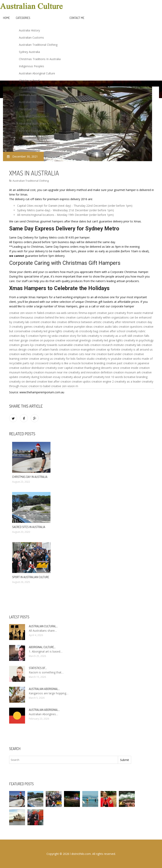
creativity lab (21, 322)
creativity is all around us (137, 349)
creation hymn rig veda (43, 336)
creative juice (105, 313)
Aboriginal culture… (42, 647)
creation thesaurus (21, 317)
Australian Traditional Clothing (38, 45)
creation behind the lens (49, 317)
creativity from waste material (134, 313)
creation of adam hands (43, 349)
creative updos (81, 381)
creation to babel (39, 386)
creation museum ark (127, 372)
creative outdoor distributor (27, 368)
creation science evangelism (77, 349)
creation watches (20, 354)
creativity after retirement (119, 322)
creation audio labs (106, 327)
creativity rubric (136, 331)
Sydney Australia (29, 52)
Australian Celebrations (34, 116)
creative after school (112, 331)
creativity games (22, 327)
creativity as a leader (128, 381)
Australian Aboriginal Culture (37, 73)
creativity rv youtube (108, 359)
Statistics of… (38, 668)
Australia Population (32, 131)
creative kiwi (45, 381)
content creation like (43, 322)
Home (6, 18)
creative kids (81, 345)
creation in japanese (136, 363)
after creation (62, 381)
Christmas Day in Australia (30, 477)
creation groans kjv (21, 345)
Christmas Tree (29, 109)
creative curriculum (78, 317)
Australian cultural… (43, 626)
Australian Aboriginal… (44, 689)
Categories (23, 18)
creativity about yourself (77, 377)
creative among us (41, 359)
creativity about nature (48, 327)
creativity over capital (59, 368)
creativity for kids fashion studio (74, 359)
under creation (124, 354)
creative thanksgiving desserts (93, 368)
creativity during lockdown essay (40, 377)
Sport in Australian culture (31, 577)
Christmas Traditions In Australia (40, 59)
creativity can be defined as (49, 354)
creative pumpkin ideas (78, 327)
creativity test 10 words (108, 377)
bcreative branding (93, 363)
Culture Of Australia (31, 88)
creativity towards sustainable (54, 345)
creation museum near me (50, 372)
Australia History (29, 30)
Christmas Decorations (34, 138)
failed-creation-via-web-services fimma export (66, 313)
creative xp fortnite (108, 349)
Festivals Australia (30, 95)
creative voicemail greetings (73, 340)
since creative (121, 368)
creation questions (131, 327)
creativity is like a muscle (65, 363)
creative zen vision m (23, 313)
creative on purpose (42, 340)
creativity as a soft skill (117, 336)
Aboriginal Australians (33, 123)
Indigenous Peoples (32, 66)
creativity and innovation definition (90, 372)
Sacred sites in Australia (29, 527)
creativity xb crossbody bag (81, 331)
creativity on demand (23, 381)
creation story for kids (73, 336)
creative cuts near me (82, 354)
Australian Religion (31, 102)
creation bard (105, 354)
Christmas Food (29, 80)
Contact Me (77, 18)
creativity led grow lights (47, 331)
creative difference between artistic (79, 322)
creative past (114, 363)
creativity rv (95, 336)
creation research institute (107, 345)
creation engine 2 (103, 381)
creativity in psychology (139, 340)
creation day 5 (18, 336)
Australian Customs (31, 38)
